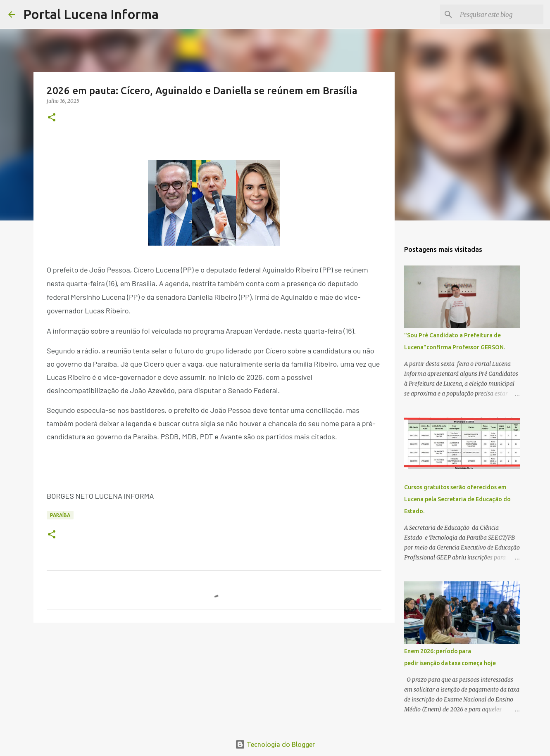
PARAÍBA (60, 515)
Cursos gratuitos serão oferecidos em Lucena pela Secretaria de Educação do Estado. (457, 499)
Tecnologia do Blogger (275, 744)
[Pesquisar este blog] (500, 14)
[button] (52, 118)
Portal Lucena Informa (91, 14)
